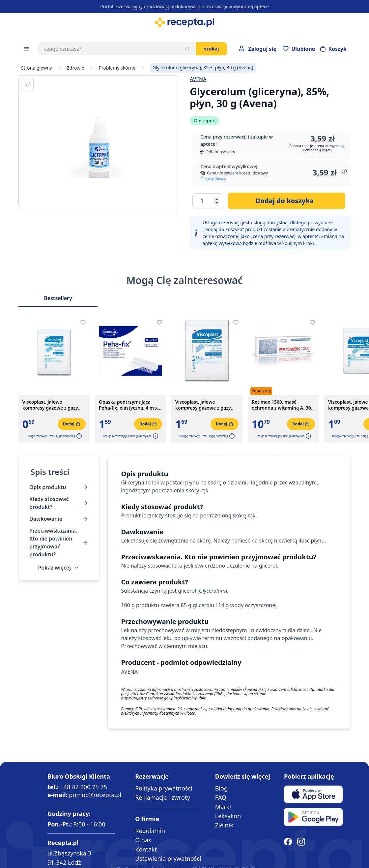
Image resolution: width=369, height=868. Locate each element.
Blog (221, 788)
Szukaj (211, 49)
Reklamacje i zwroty (162, 797)
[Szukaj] (187, 49)
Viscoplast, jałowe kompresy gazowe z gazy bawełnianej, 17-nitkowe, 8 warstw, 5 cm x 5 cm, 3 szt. (52, 405)
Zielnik (224, 825)
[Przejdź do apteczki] (299, 49)
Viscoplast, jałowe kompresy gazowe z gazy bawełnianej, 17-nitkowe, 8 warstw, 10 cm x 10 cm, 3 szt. (205, 405)
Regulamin (150, 831)
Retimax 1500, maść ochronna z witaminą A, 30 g (281, 405)
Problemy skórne (117, 68)
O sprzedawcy (213, 179)
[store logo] (184, 22)
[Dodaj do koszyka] (287, 201)
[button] (78, 436)
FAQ (221, 797)
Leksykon (228, 816)
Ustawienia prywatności (168, 858)
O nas (143, 840)
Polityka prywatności (164, 788)
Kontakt (146, 849)
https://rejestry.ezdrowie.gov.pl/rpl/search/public (163, 698)
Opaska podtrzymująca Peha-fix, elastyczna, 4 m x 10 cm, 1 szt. (128, 405)
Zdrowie (76, 68)
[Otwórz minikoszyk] (333, 49)
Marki (223, 807)
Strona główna (37, 68)
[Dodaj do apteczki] (27, 84)
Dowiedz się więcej (317, 150)
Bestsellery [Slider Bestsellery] (58, 298)
